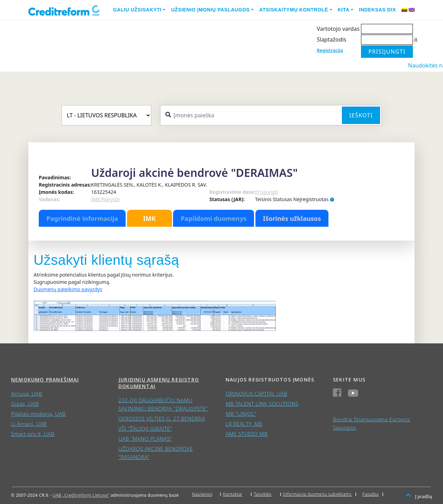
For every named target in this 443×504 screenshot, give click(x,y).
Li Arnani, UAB (29, 424)
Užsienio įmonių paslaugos (210, 10)
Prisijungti (266, 192)
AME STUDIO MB (247, 434)
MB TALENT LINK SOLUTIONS (262, 404)
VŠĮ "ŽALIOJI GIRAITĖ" (145, 429)
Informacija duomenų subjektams (317, 494)
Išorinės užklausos (292, 218)
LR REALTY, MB (244, 424)
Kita (344, 10)
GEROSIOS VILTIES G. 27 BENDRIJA (162, 418)
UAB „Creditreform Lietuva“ (81, 495)
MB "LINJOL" (241, 414)
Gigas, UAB (25, 404)
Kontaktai (233, 494)
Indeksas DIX (377, 10)
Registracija (330, 50)
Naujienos (202, 494)
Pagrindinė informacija (82, 218)
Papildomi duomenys (214, 218)
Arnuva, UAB (27, 394)
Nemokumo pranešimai (45, 380)
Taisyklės (263, 494)
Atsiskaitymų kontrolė (294, 10)
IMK (149, 218)
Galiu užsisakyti (137, 10)
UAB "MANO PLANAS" (145, 439)
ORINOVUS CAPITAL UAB (256, 394)
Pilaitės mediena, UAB (38, 414)
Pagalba (370, 494)
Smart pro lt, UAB (33, 434)
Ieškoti (361, 115)
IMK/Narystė (105, 199)
